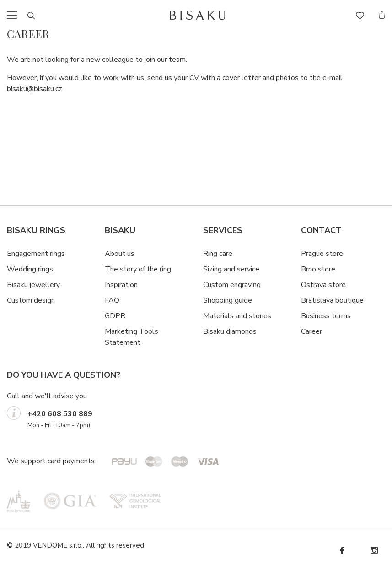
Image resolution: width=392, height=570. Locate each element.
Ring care (218, 254)
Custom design (31, 300)
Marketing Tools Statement (132, 337)
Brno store (318, 269)
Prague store (322, 254)
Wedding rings (30, 269)
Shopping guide (228, 300)
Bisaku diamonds (230, 331)
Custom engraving (232, 285)
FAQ (112, 300)
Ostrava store (323, 285)
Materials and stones (237, 316)
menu (15, 15)
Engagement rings (36, 254)
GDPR (115, 316)
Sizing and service (231, 269)
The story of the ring (138, 269)
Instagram (374, 551)
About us (120, 254)
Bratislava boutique (332, 300)
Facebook (342, 551)
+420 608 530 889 (60, 414)
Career (311, 331)
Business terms (326, 316)
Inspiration (121, 285)
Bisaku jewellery (33, 285)
